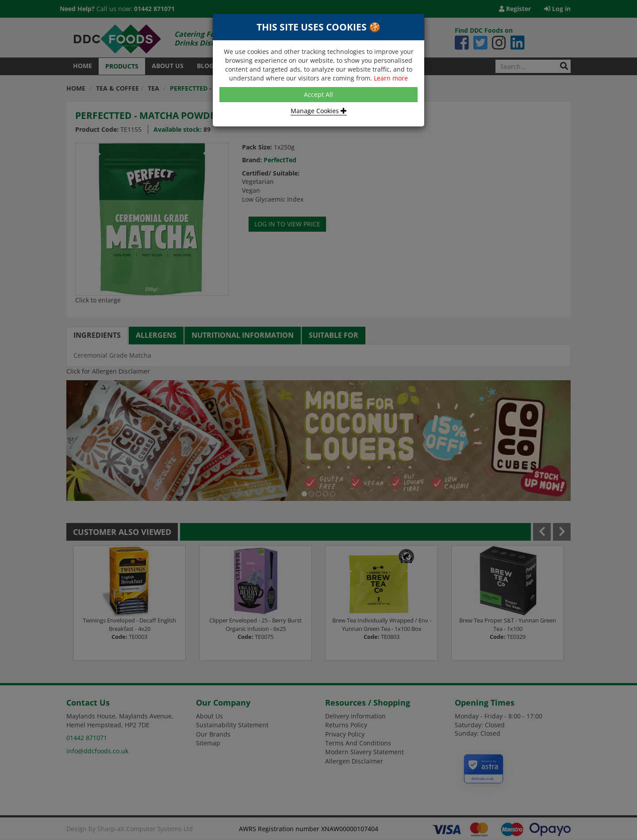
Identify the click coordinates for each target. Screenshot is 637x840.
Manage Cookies (319, 111)
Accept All (318, 94)
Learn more (391, 78)
